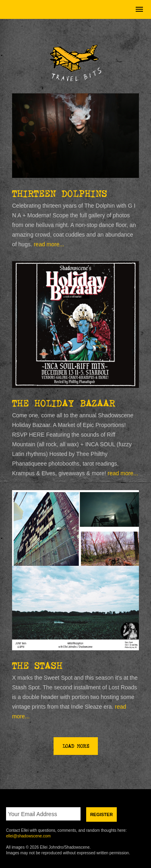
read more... (49, 244)
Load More (76, 746)
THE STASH (37, 666)
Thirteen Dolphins (60, 194)
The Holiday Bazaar (64, 403)
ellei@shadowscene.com (28, 836)
